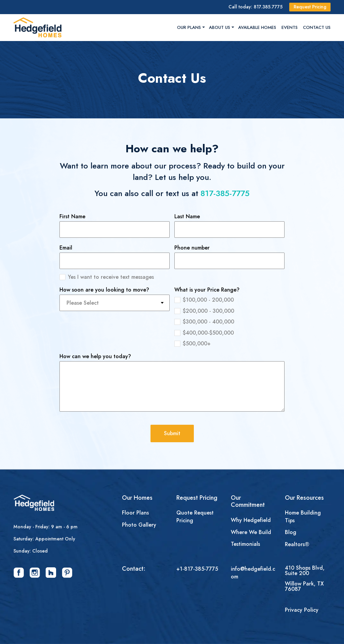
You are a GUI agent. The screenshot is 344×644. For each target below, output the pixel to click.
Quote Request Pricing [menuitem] (195, 517)
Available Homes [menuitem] (257, 27)
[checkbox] (229, 321)
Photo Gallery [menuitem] (139, 525)
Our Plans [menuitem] (189, 27)
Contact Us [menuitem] (317, 27)
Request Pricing (310, 7)
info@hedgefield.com (253, 573)
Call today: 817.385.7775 (255, 7)
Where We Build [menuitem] (251, 532)
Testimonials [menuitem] (245, 544)
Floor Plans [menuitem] (135, 513)
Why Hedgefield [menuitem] (251, 520)
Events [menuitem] (290, 27)
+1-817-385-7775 (197, 569)
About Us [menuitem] (220, 27)
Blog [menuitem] (291, 532)
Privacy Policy (302, 610)
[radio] (229, 299)
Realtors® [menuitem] (297, 544)
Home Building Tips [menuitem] (303, 517)
